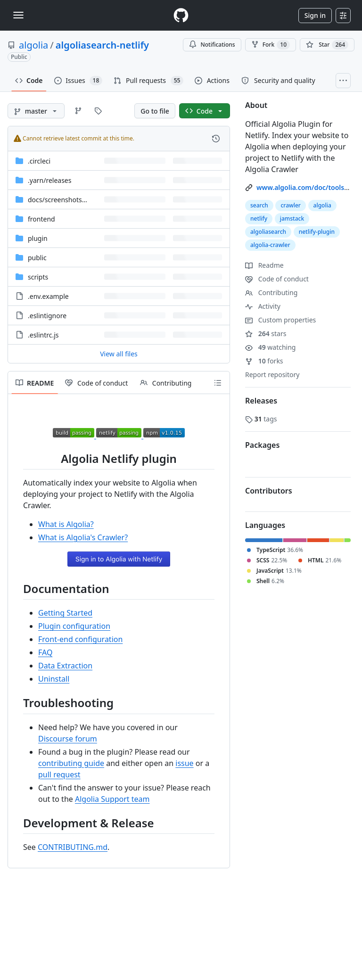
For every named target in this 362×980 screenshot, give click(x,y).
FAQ (45, 652)
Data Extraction (65, 666)
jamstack (292, 218)
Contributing (271, 292)
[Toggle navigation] (18, 15)
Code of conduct (277, 279)
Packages (262, 445)
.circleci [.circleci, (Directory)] (39, 161)
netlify (259, 218)
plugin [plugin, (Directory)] (38, 238)
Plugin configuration (74, 626)
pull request (59, 774)
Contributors (269, 491)
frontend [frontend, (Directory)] (41, 219)
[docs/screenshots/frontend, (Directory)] (70, 200)
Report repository (272, 375)
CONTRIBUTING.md (73, 847)
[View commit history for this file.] (216, 139)
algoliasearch (268, 232)
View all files (119, 354)
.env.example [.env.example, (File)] (48, 296)
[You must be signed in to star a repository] (327, 45)
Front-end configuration (80, 639)
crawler (290, 205)
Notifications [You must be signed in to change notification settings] (212, 45)
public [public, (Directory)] (37, 258)
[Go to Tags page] (98, 111)
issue (184, 763)
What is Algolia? (66, 524)
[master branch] (36, 111)
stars (266, 334)
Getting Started (65, 613)
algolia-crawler (270, 245)
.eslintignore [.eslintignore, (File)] (47, 316)
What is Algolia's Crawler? (83, 537)
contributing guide (71, 763)
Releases (261, 401)
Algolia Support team (112, 799)
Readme (264, 265)
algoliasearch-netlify (102, 45)
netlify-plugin (317, 232)
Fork (271, 45)
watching (270, 347)
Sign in (315, 15)
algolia (33, 45)
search (259, 205)
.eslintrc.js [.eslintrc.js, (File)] (43, 335)
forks (264, 361)
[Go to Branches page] (78, 111)
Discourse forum (68, 739)
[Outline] (218, 383)
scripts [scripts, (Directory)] (38, 277)
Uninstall (54, 679)
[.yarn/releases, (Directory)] (49, 180)
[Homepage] (181, 15)
